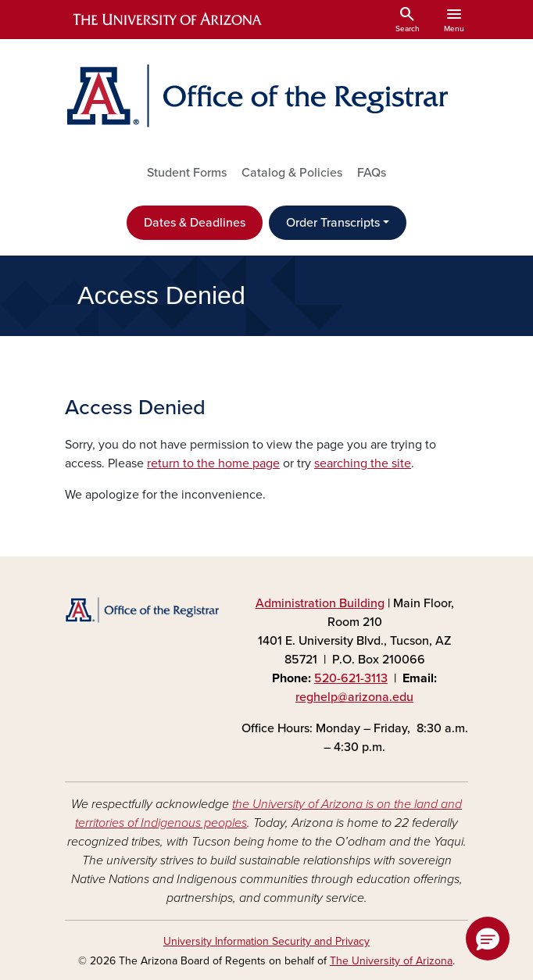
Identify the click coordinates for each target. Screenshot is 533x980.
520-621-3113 (351, 678)
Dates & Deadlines (195, 223)
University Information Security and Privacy (266, 941)
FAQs (372, 173)
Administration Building (320, 603)
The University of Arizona (391, 961)
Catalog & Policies (292, 173)
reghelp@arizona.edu (354, 697)
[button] (488, 939)
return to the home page (213, 463)
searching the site (363, 463)
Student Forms (187, 173)
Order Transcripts (333, 223)
